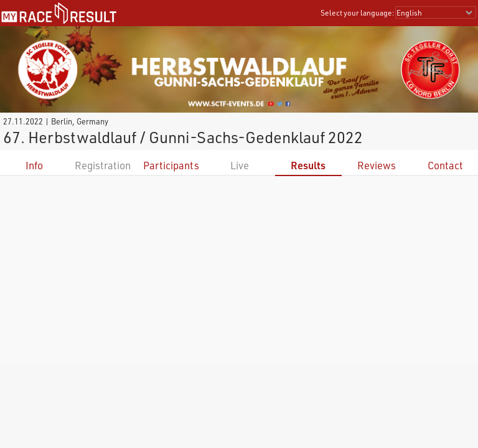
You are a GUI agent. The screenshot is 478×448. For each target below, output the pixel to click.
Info (34, 165)
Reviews (377, 165)
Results (308, 165)
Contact (445, 165)
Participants (171, 165)
